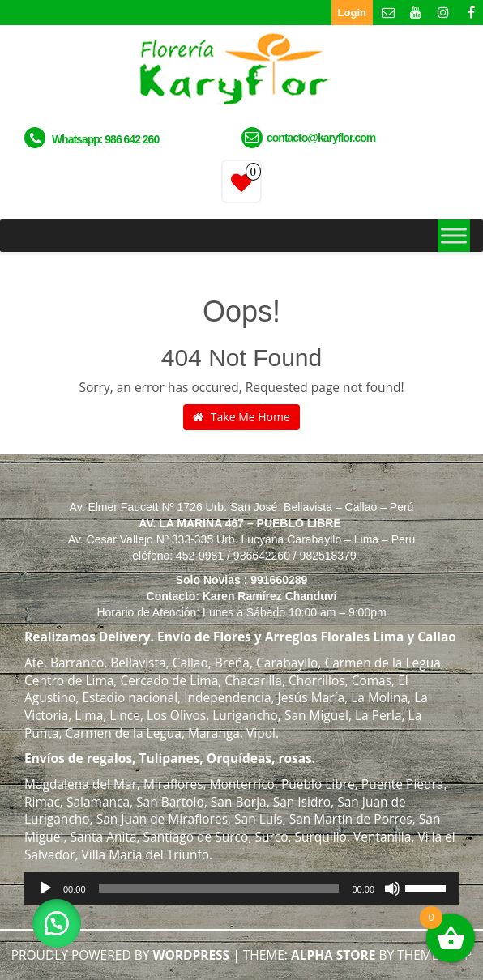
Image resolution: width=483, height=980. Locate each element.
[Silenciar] (392, 888)
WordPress (191, 955)
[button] (57, 923)
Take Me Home (241, 417)
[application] (241, 888)
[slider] (219, 888)
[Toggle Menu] (454, 235)
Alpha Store (333, 955)
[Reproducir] (45, 888)
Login (352, 13)
